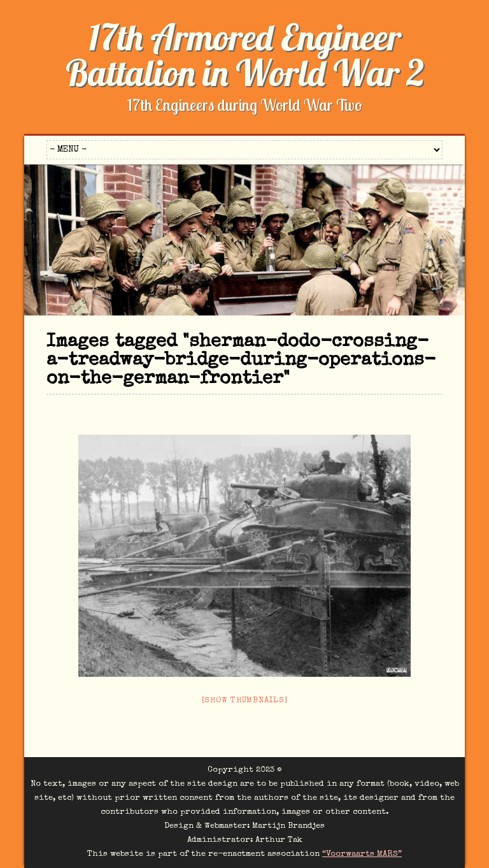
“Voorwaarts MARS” (362, 854)
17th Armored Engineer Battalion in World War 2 (245, 55)
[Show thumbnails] (245, 701)
